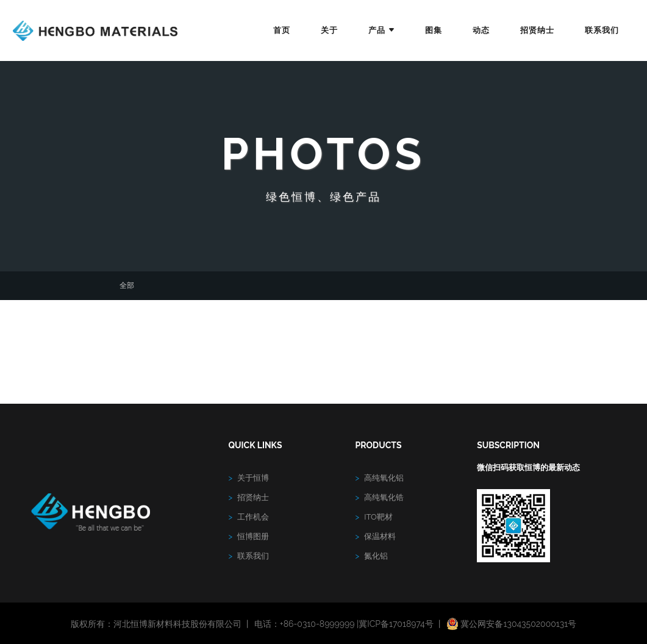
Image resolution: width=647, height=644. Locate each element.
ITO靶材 (374, 517)
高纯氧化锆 (380, 497)
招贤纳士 (537, 30)
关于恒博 (249, 478)
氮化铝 (372, 556)
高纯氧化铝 (380, 478)
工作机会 (249, 517)
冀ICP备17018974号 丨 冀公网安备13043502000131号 (467, 624)
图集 (434, 30)
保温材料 (376, 536)
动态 (481, 30)
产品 (381, 30)
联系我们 (602, 30)
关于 (329, 30)
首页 (282, 30)
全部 (127, 285)
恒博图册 (249, 536)
